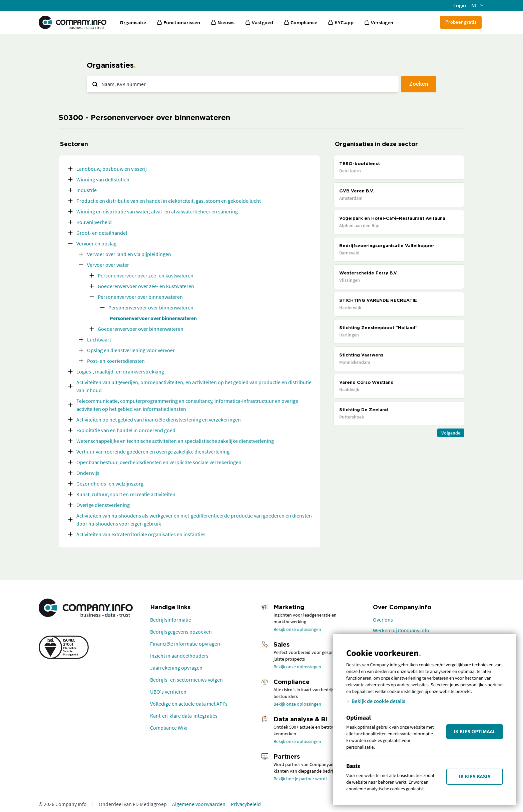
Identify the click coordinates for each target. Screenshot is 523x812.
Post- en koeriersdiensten (116, 361)
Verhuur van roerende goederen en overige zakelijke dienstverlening (153, 452)
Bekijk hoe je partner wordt (300, 779)
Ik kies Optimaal (475, 732)
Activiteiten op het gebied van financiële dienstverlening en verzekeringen (159, 420)
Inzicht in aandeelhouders (179, 656)
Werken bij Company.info (401, 630)
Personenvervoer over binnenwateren (140, 297)
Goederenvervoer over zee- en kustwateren (146, 286)
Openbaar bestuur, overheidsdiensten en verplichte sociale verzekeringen (159, 462)
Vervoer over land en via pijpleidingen (129, 254)
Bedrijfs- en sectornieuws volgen (186, 680)
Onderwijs (88, 473)
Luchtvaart (99, 339)
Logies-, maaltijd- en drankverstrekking (120, 371)
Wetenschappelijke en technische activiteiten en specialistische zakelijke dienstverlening (175, 441)
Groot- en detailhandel (102, 233)
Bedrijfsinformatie (171, 620)
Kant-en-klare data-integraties (184, 716)
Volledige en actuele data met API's (189, 704)
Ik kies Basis (475, 777)
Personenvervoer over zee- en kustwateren (146, 275)
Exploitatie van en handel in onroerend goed (126, 430)
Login (460, 5)
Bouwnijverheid (94, 222)
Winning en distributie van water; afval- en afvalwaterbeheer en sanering (157, 211)
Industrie (87, 190)
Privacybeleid (246, 804)
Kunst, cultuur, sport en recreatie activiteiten (126, 494)
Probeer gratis (461, 22)
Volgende (451, 433)
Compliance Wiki (169, 728)
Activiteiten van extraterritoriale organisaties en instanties (141, 534)
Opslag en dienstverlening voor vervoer (131, 350)
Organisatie (133, 22)
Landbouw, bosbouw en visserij (112, 169)
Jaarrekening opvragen (176, 668)
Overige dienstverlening (103, 505)
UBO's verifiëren (168, 692)
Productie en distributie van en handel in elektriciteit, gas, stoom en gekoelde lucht (169, 201)
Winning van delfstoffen (103, 179)
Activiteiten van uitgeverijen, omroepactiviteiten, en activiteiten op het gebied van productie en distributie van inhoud (194, 386)
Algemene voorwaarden (199, 804)
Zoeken (419, 84)
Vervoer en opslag (96, 243)
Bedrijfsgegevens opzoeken (181, 632)
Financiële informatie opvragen (185, 644)
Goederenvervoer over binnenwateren (141, 329)
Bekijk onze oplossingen (297, 629)
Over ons (383, 620)
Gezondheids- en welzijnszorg (110, 484)
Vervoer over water (108, 265)
